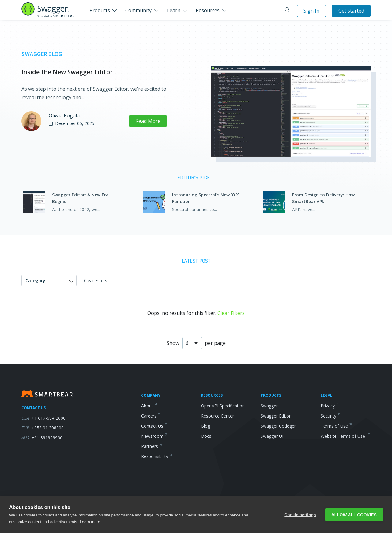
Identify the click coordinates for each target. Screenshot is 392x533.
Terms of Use (336, 426)
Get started (351, 11)
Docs (206, 436)
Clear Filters (96, 280)
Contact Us (154, 426)
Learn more (90, 522)
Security (331, 416)
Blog (205, 426)
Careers (151, 416)
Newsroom (155, 436)
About (149, 406)
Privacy (330, 406)
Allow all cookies (354, 515)
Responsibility (157, 456)
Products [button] (100, 10)
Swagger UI (272, 436)
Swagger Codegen (279, 426)
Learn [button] (174, 10)
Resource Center (217, 416)
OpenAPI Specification (223, 406)
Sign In (311, 11)
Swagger (269, 406)
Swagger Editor (276, 416)
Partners (152, 446)
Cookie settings (300, 515)
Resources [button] (208, 10)
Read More (148, 121)
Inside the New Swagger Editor (67, 72)
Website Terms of (346, 436)
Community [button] (138, 10)
